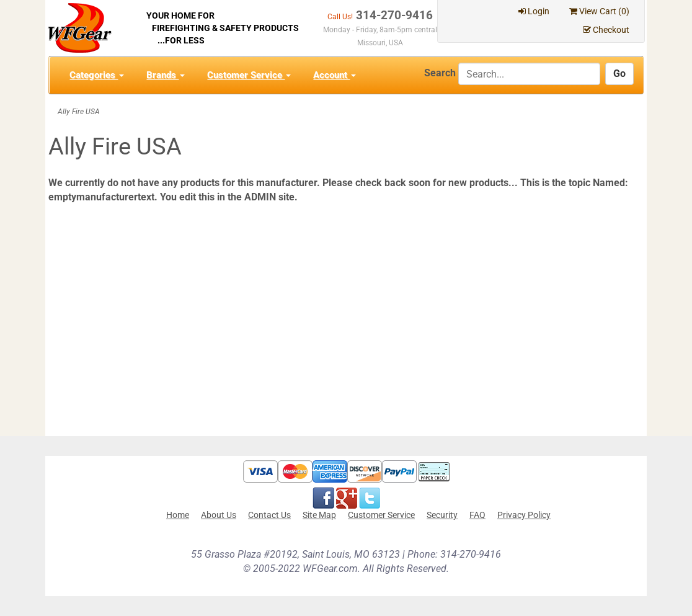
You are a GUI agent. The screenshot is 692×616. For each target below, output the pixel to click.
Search (440, 73)
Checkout (606, 30)
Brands (166, 75)
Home (178, 515)
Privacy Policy (524, 515)
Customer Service (249, 75)
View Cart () (599, 11)
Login (534, 11)
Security (442, 515)
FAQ (477, 515)
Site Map (319, 515)
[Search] (529, 74)
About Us (219, 515)
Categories (97, 75)
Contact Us (269, 515)
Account (335, 75)
